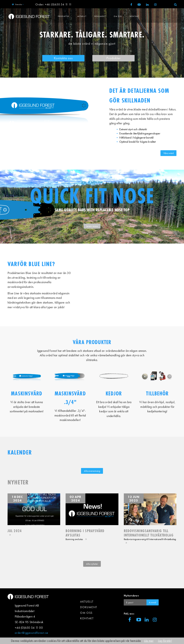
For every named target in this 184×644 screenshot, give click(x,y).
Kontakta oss (63, 58)
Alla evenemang (92, 471)
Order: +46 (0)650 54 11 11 (53, 4)
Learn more (92, 226)
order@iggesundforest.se (31, 633)
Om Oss (118, 16)
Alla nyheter (92, 564)
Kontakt (135, 16)
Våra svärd (168, 153)
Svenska (18, 4)
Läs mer (149, 641)
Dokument (100, 16)
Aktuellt (82, 16)
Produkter (64, 16)
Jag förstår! (165, 641)
